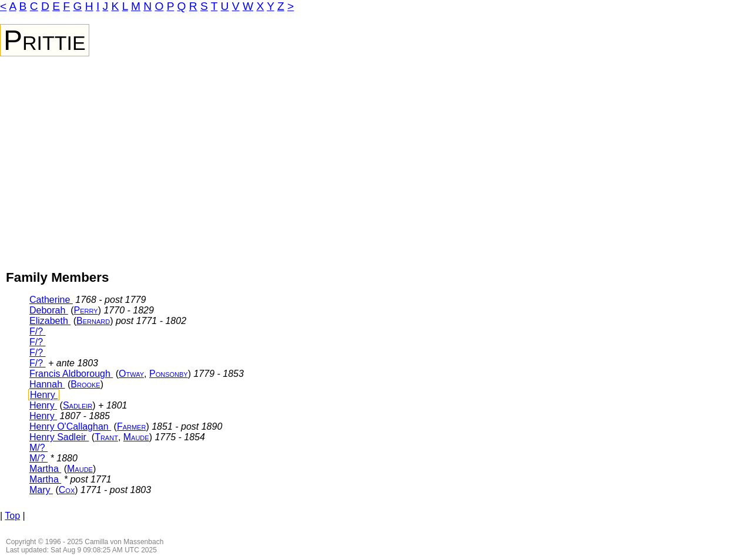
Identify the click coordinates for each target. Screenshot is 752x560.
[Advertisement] (376, 144)
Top (12, 516)
